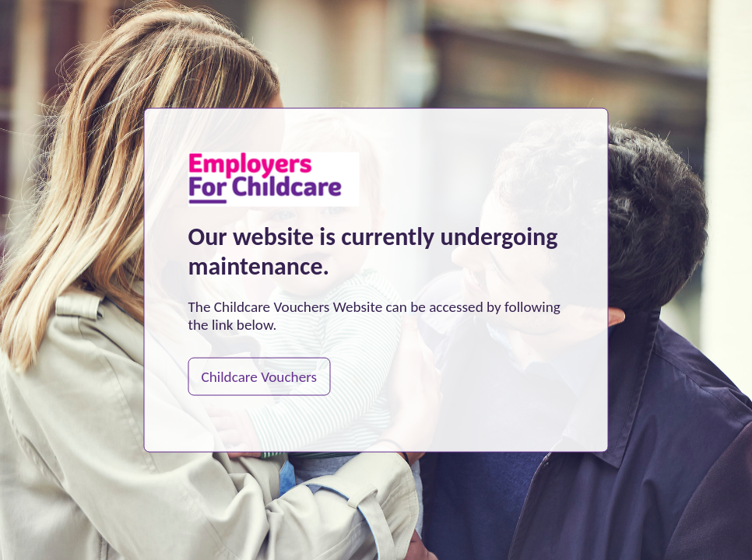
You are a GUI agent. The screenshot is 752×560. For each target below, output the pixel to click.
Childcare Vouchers (260, 376)
